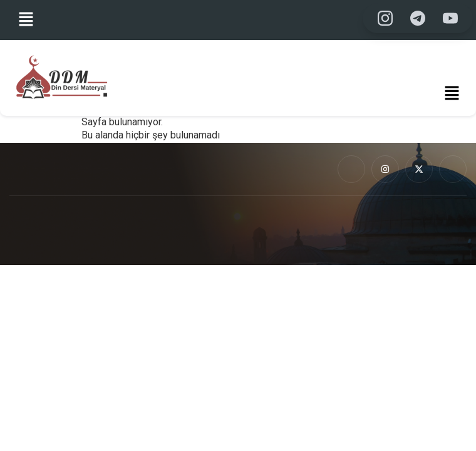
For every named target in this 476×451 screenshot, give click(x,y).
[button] (26, 20)
